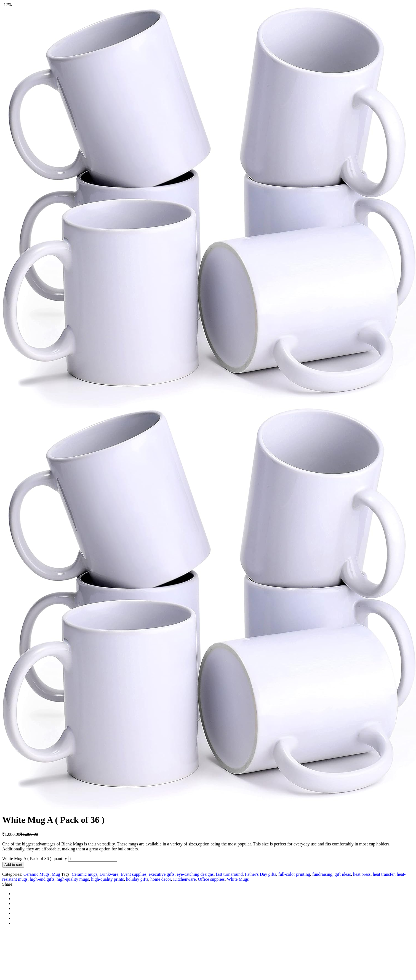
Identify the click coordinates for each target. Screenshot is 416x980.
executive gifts (162, 874)
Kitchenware (185, 879)
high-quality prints (107, 879)
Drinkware (109, 874)
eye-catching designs (195, 874)
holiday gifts (137, 879)
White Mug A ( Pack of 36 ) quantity (35, 859)
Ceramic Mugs (37, 874)
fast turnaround (229, 874)
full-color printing (294, 874)
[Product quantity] (93, 859)
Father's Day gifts (261, 874)
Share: (8, 884)
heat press (362, 874)
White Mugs (238, 879)
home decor (161, 879)
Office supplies (211, 879)
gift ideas (343, 874)
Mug (56, 874)
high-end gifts (42, 879)
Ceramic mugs (85, 874)
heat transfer (384, 874)
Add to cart (13, 865)
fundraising (322, 874)
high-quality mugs (73, 879)
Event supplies (134, 874)
